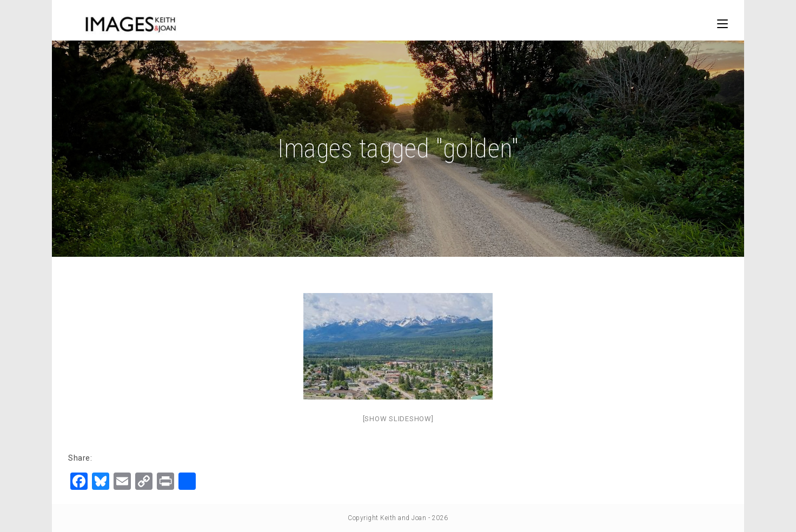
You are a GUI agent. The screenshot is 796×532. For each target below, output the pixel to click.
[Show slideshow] (398, 419)
